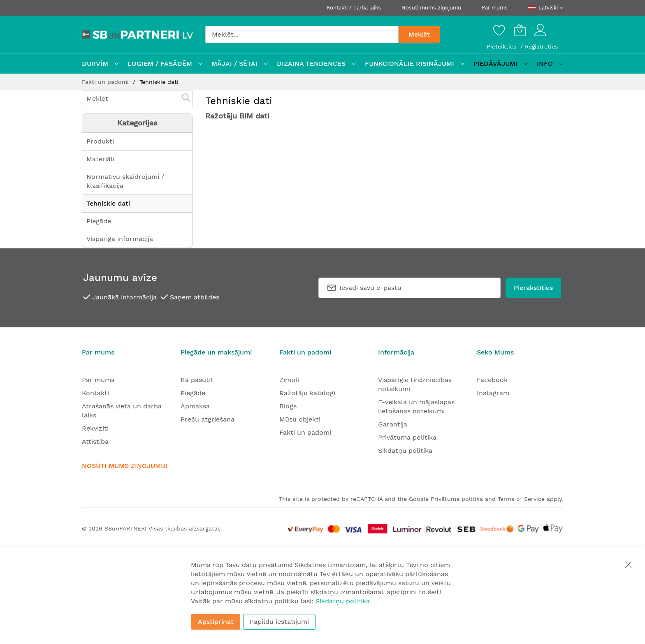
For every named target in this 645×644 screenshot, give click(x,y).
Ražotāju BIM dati (237, 116)
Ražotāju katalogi (307, 393)
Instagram (493, 393)
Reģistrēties (541, 46)
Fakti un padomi (106, 82)
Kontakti (95, 393)
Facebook (492, 380)
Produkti (100, 141)
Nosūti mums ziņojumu (431, 8)
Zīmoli (289, 380)
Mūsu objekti (300, 419)
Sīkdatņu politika (405, 451)
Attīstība (95, 441)
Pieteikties (502, 46)
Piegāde (99, 221)
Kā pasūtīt (197, 380)
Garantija (393, 424)
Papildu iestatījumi (279, 622)
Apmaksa (195, 406)
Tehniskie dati (108, 203)
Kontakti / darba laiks (354, 8)
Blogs (288, 406)
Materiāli (100, 159)
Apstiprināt (216, 622)
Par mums (495, 8)
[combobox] (302, 35)
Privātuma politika (407, 437)
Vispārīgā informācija (120, 239)
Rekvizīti (95, 428)
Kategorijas (137, 123)
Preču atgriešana (208, 419)
